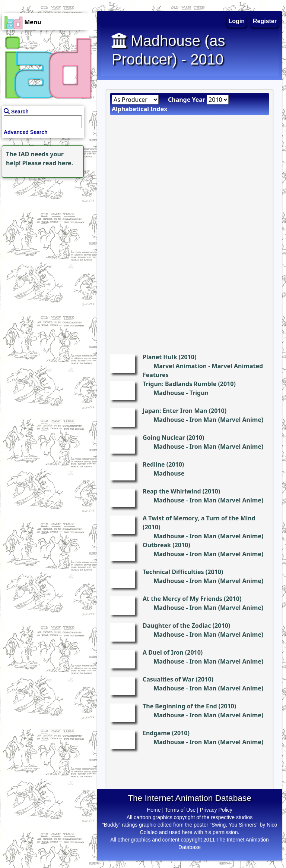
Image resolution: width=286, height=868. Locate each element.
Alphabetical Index (139, 109)
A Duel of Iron (163, 652)
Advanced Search (26, 132)
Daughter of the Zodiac (177, 626)
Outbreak (157, 545)
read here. (58, 163)
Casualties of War (168, 679)
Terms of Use (180, 810)
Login (237, 21)
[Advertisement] (47, 226)
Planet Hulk (160, 357)
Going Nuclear (164, 438)
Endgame (156, 733)
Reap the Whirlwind (172, 491)
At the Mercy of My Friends (182, 599)
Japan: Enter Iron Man (175, 411)
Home (154, 810)
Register (265, 21)
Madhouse (169, 393)
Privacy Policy (216, 810)
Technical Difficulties (173, 572)
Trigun (199, 393)
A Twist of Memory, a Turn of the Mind (199, 518)
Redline (154, 464)
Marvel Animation (180, 366)
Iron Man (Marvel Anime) (227, 420)
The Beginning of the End (180, 706)
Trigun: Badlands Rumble (179, 384)
